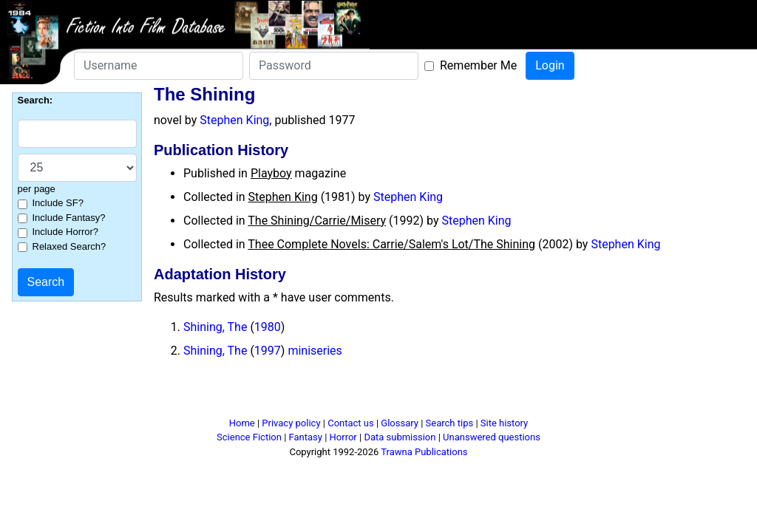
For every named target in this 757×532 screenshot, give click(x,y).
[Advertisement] (378, 394)
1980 (268, 327)
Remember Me (478, 65)
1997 (268, 351)
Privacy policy (291, 423)
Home (242, 423)
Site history (505, 423)
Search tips (450, 423)
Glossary (400, 423)
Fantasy (306, 437)
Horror (343, 437)
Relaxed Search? (69, 246)
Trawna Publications (424, 452)
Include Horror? (66, 232)
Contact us (351, 423)
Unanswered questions (492, 437)
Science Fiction (249, 437)
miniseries (315, 351)
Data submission (400, 437)
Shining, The (215, 327)
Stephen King (234, 120)
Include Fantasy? (69, 218)
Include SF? (58, 203)
